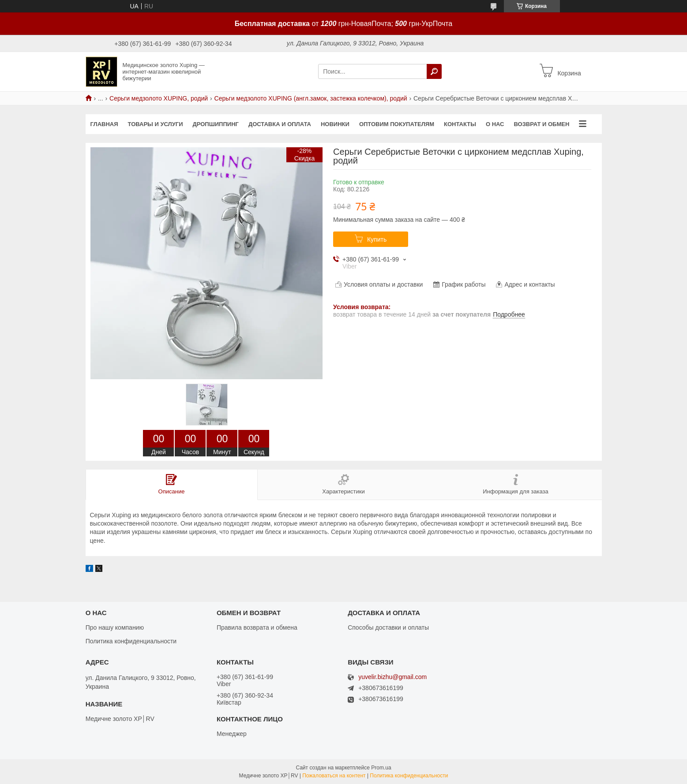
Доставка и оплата (280, 124)
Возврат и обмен (541, 124)
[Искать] (434, 71)
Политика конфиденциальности (131, 641)
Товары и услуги (156, 124)
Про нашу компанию (115, 627)
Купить (377, 239)
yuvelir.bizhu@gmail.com (392, 677)
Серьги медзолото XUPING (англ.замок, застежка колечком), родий (311, 98)
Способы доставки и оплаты (388, 627)
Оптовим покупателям (397, 124)
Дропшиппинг (215, 124)
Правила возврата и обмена (257, 627)
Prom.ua (381, 768)
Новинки (335, 124)
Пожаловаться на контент (334, 776)
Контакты (460, 124)
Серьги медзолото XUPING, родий (159, 98)
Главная (104, 124)
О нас (495, 124)
